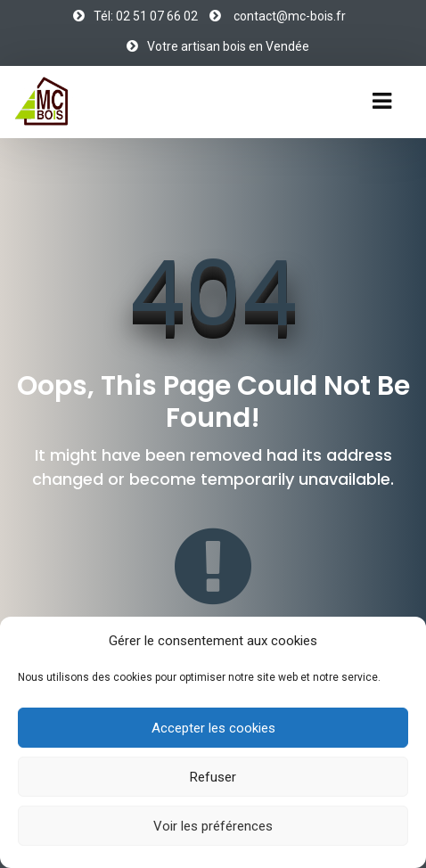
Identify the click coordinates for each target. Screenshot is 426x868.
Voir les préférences (213, 826)
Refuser (213, 777)
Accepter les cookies (213, 728)
